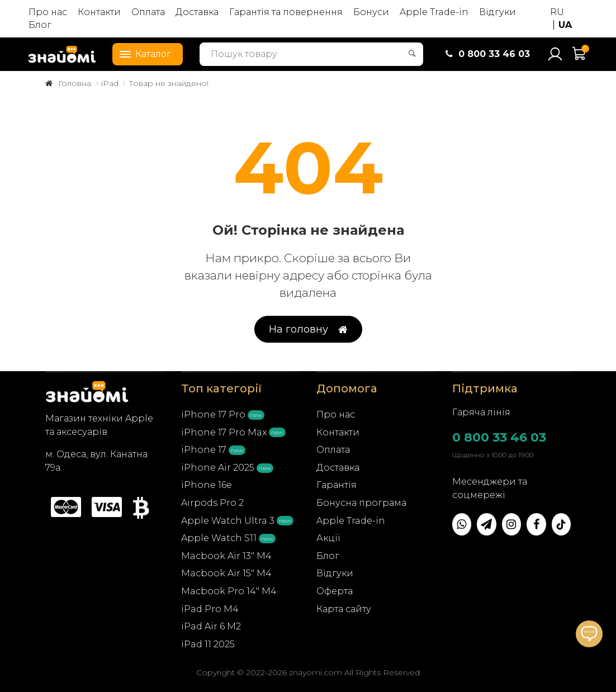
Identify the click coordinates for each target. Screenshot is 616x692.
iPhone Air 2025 (218, 468)
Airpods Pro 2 (212, 503)
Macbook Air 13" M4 (226, 556)
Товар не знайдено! (169, 83)
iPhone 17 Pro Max (224, 432)
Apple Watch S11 (219, 538)
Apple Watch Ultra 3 (228, 521)
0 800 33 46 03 (499, 437)
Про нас (48, 12)
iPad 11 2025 (208, 644)
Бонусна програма (361, 503)
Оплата (148, 12)
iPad (110, 83)
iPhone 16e (207, 485)
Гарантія (337, 485)
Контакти (99, 12)
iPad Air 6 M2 (211, 626)
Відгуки (497, 12)
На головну (308, 330)
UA (565, 25)
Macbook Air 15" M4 (226, 573)
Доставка (197, 12)
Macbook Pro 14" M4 (229, 591)
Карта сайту (344, 609)
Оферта (335, 591)
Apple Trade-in (434, 12)
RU (557, 12)
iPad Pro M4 (210, 609)
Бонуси (371, 12)
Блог (40, 25)
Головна (75, 83)
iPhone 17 (204, 450)
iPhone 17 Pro (213, 414)
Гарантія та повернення (286, 12)
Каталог (142, 53)
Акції (328, 538)
